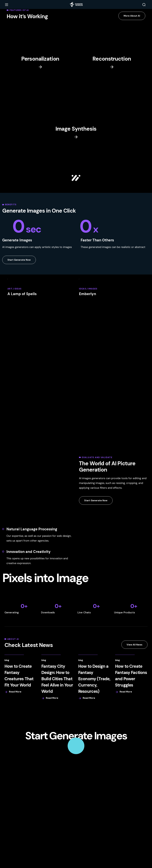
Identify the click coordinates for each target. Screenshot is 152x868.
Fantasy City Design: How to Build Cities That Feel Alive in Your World (57, 679)
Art (10, 289)
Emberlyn (87, 294)
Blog (7, 660)
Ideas (18, 289)
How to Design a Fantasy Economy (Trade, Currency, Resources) (94, 679)
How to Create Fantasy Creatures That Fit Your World (19, 676)
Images (93, 289)
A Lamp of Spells (22, 294)
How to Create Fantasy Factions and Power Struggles (131, 676)
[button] (144, 5)
